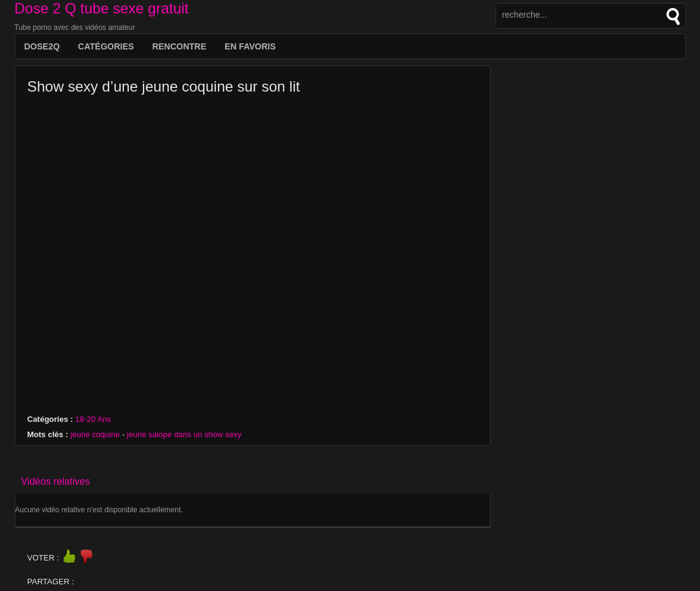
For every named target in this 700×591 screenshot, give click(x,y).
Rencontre (179, 46)
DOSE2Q (42, 46)
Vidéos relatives (56, 481)
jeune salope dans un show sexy (184, 434)
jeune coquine (95, 434)
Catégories (106, 46)
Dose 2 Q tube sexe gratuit (102, 8)
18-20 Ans (93, 419)
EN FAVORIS (250, 46)
